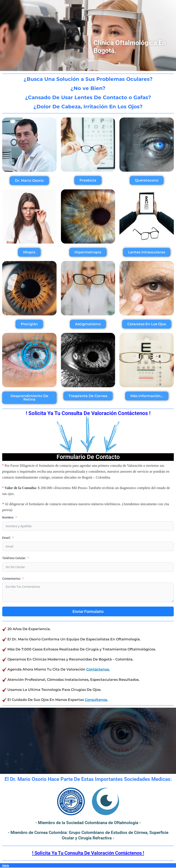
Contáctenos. (98, 669)
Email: (7, 538)
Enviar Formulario (88, 611)
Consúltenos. (96, 700)
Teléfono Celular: (14, 558)
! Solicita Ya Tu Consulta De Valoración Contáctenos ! (88, 853)
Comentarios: (12, 579)
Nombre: (8, 517)
